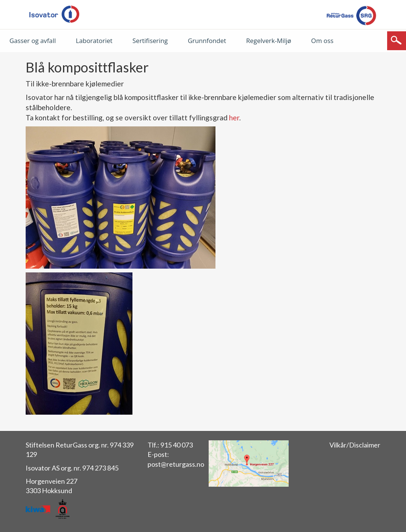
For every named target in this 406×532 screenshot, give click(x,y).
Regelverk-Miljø (268, 41)
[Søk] (397, 41)
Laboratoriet (94, 41)
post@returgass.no (176, 464)
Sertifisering (150, 41)
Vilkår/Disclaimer (355, 445)
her (234, 118)
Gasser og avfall (33, 41)
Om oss (322, 41)
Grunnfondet (207, 41)
